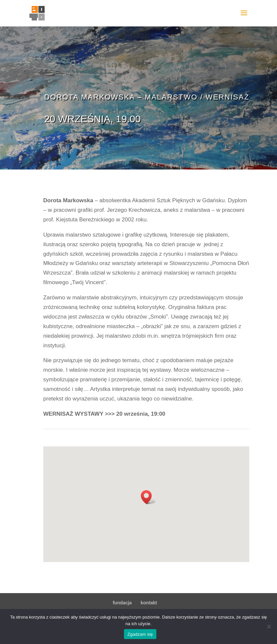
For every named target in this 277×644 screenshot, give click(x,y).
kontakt (149, 603)
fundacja (122, 603)
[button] (148, 497)
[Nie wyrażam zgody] (269, 626)
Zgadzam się (140, 634)
